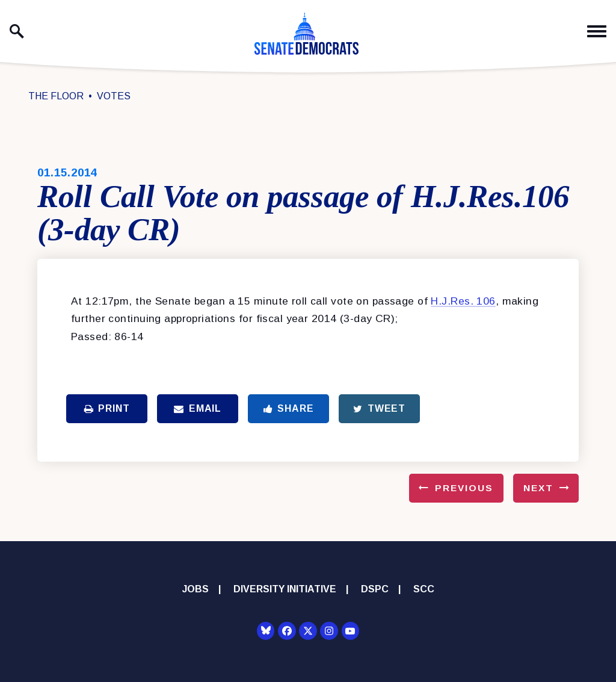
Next (538, 488)
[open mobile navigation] (597, 32)
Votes (114, 96)
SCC (424, 589)
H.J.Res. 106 (463, 301)
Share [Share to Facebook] (289, 408)
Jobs (196, 589)
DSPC (375, 589)
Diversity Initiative (285, 589)
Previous (464, 488)
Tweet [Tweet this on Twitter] (379, 408)
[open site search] (17, 31)
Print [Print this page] (107, 408)
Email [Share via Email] (198, 408)
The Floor (56, 96)
